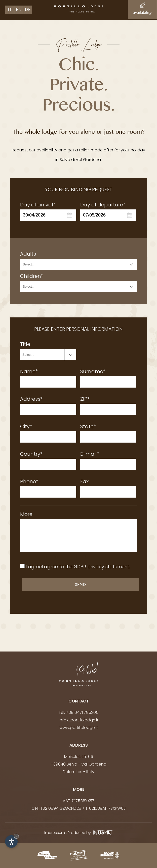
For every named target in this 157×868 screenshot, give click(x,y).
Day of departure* (103, 205)
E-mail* (90, 454)
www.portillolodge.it (79, 728)
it (10, 10)
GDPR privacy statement (101, 567)
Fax (84, 481)
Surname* (93, 371)
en (19, 10)
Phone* (29, 481)
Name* (29, 371)
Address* (31, 399)
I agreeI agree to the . (78, 567)
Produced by (90, 833)
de (28, 10)
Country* (31, 454)
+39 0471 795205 (82, 712)
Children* (32, 276)
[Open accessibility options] (11, 842)
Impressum (55, 833)
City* (26, 426)
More (26, 514)
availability (142, 9)
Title (25, 344)
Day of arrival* (38, 205)
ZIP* (85, 399)
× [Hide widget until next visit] (16, 836)
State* (88, 426)
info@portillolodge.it (79, 720)
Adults (28, 254)
